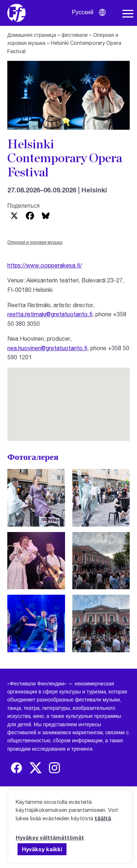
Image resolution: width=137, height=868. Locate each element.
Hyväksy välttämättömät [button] (50, 837)
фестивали (75, 35)
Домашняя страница (32, 35)
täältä (103, 818)
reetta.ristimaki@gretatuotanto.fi (50, 314)
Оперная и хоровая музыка (35, 242)
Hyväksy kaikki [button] (42, 849)
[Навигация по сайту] (128, 14)
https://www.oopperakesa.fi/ (45, 265)
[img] (16, 768)
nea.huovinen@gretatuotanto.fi (47, 348)
